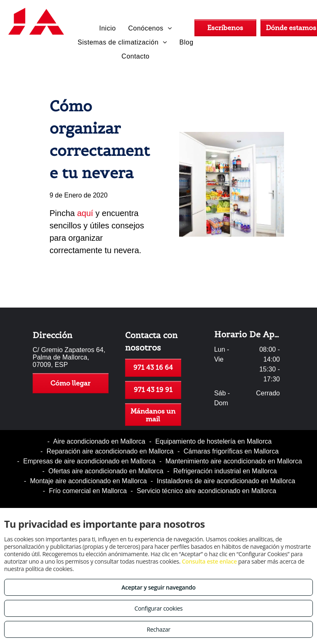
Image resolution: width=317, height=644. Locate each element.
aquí (85, 213)
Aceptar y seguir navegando (158, 587)
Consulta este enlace (209, 561)
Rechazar (158, 629)
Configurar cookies (159, 608)
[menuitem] (107, 28)
